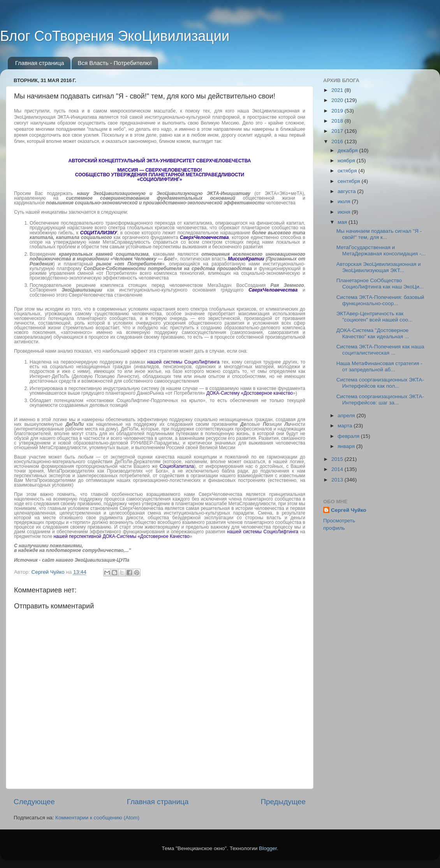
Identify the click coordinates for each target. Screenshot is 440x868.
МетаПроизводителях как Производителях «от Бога (107, 471)
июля (345, 201)
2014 (338, 469)
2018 (338, 121)
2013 (338, 480)
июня (345, 212)
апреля (347, 416)
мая (343, 222)
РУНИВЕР (142, 443)
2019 (338, 111)
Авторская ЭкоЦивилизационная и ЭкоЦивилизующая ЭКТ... (379, 267)
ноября (347, 161)
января (347, 446)
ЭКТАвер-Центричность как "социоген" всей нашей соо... (374, 317)
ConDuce (94, 269)
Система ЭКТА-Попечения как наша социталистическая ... (380, 350)
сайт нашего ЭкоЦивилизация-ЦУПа (86, 560)
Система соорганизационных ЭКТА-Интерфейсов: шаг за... (380, 400)
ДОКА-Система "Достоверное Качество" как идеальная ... (373, 333)
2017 (338, 131)
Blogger (268, 848)
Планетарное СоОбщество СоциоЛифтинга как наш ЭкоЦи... (380, 284)
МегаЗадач (222, 285)
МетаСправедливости (252, 504)
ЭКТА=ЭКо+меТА (284, 193)
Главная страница (40, 63)
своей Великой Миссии (210, 448)
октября (348, 171)
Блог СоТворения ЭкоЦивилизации (115, 36)
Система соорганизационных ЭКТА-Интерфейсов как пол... (380, 383)
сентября (349, 181)
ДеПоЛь (61, 376)
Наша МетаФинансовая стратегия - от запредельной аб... (379, 366)
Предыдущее (283, 802)
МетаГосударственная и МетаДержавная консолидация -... (381, 250)
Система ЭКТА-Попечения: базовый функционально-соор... (380, 300)
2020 (338, 100)
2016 (338, 141)
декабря (348, 150)
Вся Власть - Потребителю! (114, 63)
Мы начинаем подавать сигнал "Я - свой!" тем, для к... (379, 234)
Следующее (34, 802)
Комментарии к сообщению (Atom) (97, 818)
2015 (338, 459)
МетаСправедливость (127, 242)
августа (347, 191)
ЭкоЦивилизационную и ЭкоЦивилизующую (148, 193)
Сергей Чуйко (349, 510)
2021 (338, 90)
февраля (349, 436)
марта (346, 426)
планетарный (113, 264)
